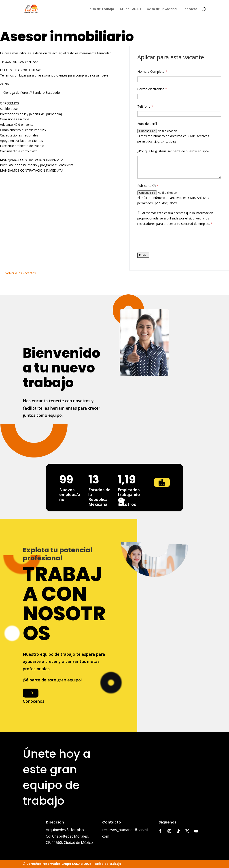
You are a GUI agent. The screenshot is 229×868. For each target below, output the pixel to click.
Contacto (190, 9)
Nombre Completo (152, 71)
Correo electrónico (152, 89)
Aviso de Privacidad (162, 9)
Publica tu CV (148, 186)
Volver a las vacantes (21, 273)
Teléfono (145, 106)
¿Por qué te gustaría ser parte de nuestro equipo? (173, 151)
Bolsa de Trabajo (101, 9)
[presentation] (171, 239)
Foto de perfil (147, 124)
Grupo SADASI (130, 9)
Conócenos (34, 701)
